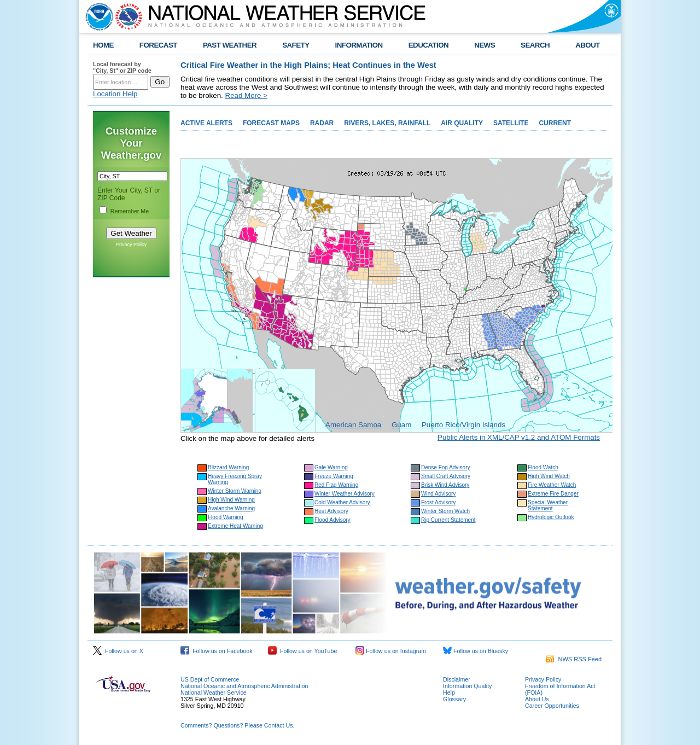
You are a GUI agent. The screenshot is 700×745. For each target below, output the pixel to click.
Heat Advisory (331, 511)
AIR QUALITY (462, 123)
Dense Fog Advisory (446, 467)
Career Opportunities (552, 706)
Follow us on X (118, 651)
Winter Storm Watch (445, 511)
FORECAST (158, 45)
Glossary (454, 699)
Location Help (115, 94)
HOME (103, 45)
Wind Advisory (438, 494)
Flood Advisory (332, 520)
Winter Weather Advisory (345, 494)
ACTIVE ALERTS (206, 123)
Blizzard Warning (228, 467)
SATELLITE (511, 123)
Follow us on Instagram (391, 651)
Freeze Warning (334, 476)
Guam (401, 425)
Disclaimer (457, 679)
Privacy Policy (131, 245)
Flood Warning (226, 517)
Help (449, 692)
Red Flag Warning (336, 485)
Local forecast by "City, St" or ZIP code (122, 67)
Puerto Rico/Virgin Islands (463, 425)
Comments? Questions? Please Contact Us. (237, 725)
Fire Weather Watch (552, 485)
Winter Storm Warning (235, 491)
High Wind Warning (231, 500)
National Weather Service (214, 692)
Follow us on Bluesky (476, 651)
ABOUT (588, 45)
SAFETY (296, 45)
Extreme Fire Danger (553, 494)
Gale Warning (331, 467)
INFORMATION (359, 45)
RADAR (322, 123)
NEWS (485, 45)
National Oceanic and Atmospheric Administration (244, 686)
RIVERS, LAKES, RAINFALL (387, 123)
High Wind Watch (549, 476)
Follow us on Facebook (217, 651)
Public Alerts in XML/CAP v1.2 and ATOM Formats (519, 437)
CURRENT (555, 123)
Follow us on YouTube (302, 651)
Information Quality (467, 686)
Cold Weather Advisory (342, 502)
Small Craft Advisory (446, 476)
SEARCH (535, 45)
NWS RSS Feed (574, 659)
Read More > (246, 95)
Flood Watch (543, 467)
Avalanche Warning (231, 508)
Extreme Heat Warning (235, 526)
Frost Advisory (438, 502)
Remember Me (130, 211)
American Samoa (353, 425)
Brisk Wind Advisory (445, 485)
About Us (537, 699)
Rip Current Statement (448, 520)
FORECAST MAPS (271, 123)
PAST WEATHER (230, 45)
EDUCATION (428, 45)
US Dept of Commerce (210, 679)
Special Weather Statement (548, 505)
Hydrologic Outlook (551, 517)
